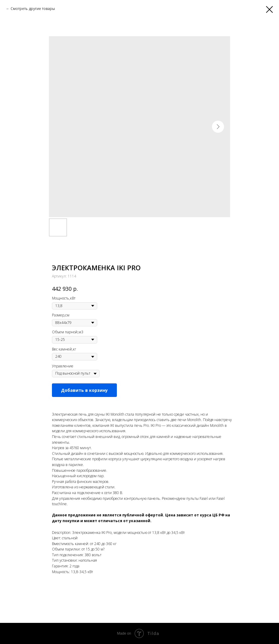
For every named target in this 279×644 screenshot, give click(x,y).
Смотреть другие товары (33, 9)
